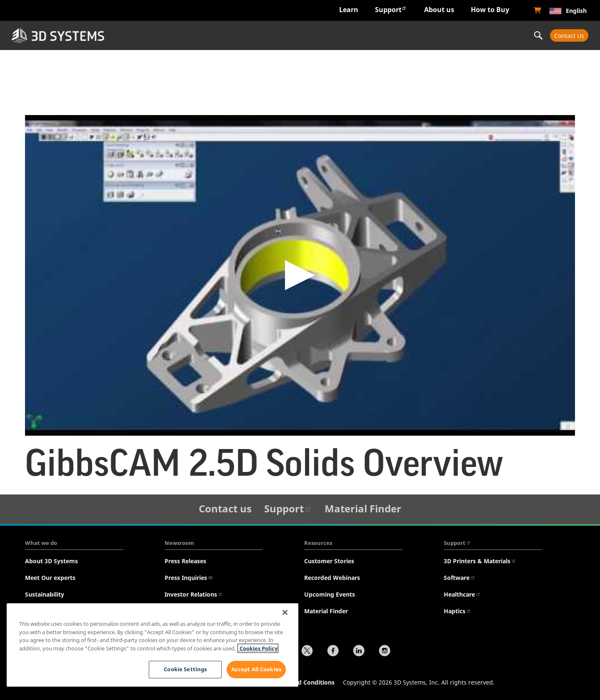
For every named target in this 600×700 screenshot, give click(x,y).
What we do (41, 543)
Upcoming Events (330, 594)
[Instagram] (385, 652)
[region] (152, 645)
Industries (167, 35)
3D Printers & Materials (480, 561)
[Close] (285, 612)
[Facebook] (333, 652)
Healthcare (462, 594)
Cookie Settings (185, 669)
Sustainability (45, 594)
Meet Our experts (50, 578)
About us (439, 10)
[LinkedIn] (359, 652)
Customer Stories (329, 561)
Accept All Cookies (256, 669)
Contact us (225, 508)
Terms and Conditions (303, 682)
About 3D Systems (51, 561)
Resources (318, 543)
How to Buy (490, 10)
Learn (349, 10)
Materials (372, 35)
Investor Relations (194, 594)
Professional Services (475, 35)
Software (460, 578)
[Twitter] (307, 652)
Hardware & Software (270, 35)
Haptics (457, 611)
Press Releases (185, 561)
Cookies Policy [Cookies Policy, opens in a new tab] (258, 648)
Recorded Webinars (332, 578)
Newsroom (179, 543)
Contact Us (569, 36)
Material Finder (363, 508)
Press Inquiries (189, 578)
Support (391, 9)
